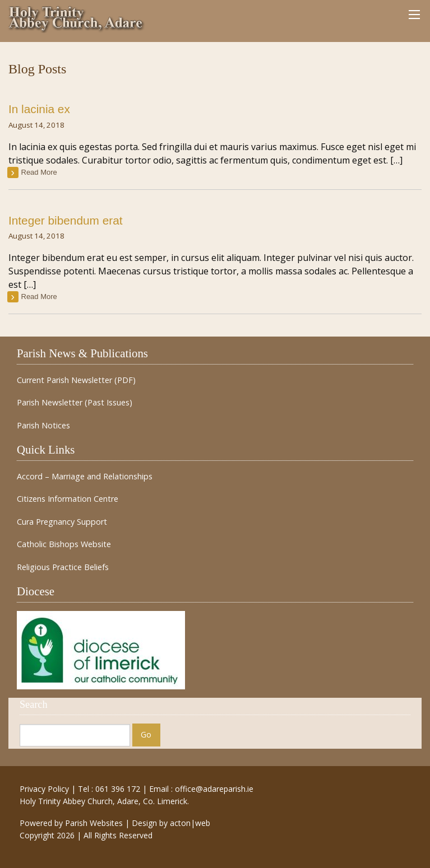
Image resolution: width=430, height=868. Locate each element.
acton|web (190, 823)
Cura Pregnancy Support (62, 522)
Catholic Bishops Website (64, 544)
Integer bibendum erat (65, 220)
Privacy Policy (44, 789)
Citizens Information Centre (68, 499)
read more (39, 172)
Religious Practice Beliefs (63, 567)
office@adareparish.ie (214, 789)
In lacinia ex (39, 109)
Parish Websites (94, 823)
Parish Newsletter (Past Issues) (75, 403)
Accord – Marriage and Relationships (85, 477)
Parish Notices (43, 426)
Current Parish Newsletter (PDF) (76, 380)
